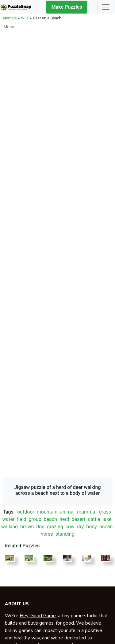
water (8, 519)
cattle (94, 519)
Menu (9, 27)
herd (64, 519)
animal (67, 512)
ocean (106, 527)
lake (107, 519)
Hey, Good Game (38, 616)
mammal (87, 512)
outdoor (26, 512)
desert (78, 519)
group (35, 519)
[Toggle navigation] (106, 7)
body (92, 527)
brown (27, 527)
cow (70, 527)
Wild (25, 18)
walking (10, 527)
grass (105, 512)
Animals (10, 18)
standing (65, 534)
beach (50, 519)
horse (47, 534)
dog (40, 527)
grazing (55, 527)
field (21, 519)
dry (80, 527)
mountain (47, 512)
